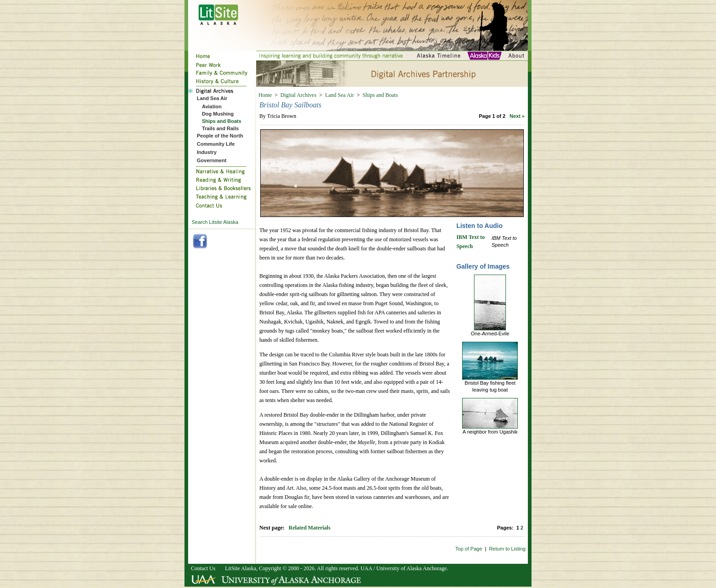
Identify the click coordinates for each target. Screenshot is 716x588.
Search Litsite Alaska (215, 222)
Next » (517, 116)
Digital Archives (298, 95)
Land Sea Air (340, 95)
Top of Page (469, 549)
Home (265, 95)
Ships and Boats (380, 95)
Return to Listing (507, 549)
